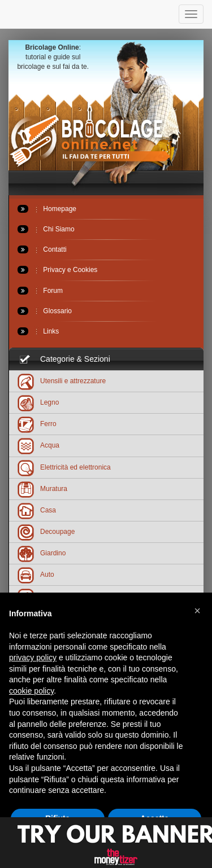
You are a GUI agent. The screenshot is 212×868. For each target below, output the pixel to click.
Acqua (38, 445)
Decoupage (46, 531)
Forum (40, 291)
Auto (36, 574)
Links (38, 331)
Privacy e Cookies (57, 270)
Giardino (42, 553)
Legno (38, 402)
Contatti (42, 249)
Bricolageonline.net (90, 137)
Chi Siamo (46, 229)
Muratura (42, 488)
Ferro (37, 424)
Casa (37, 510)
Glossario (45, 311)
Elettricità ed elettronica (64, 467)
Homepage (47, 209)
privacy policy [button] (33, 657)
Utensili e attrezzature (62, 381)
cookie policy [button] (31, 691)
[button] (197, 611)
